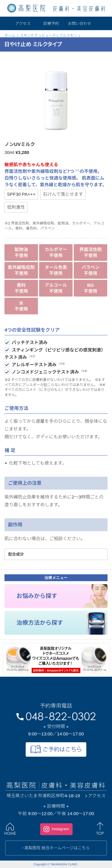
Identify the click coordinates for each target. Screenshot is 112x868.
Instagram (56, 829)
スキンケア (29, 35)
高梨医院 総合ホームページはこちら (56, 848)
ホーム (10, 35)
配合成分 (16, 554)
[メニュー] (102, 23)
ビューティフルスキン (59, 35)
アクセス (95, 796)
